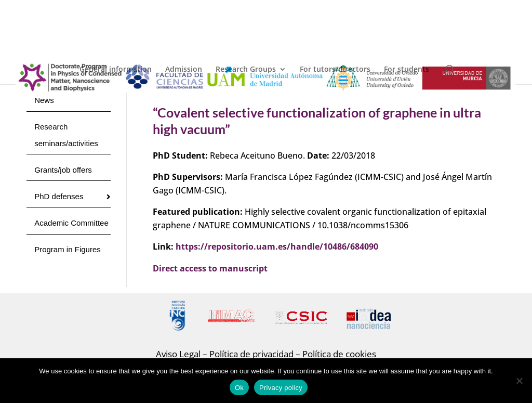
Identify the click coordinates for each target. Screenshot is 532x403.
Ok (239, 388)
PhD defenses (59, 196)
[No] (519, 381)
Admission (184, 70)
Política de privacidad (251, 354)
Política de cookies (339, 354)
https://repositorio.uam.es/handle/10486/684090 (277, 246)
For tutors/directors (335, 70)
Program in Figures (68, 249)
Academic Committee (71, 223)
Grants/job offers (63, 170)
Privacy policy (281, 388)
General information (116, 70)
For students (407, 70)
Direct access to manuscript (210, 268)
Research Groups (246, 70)
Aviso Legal (178, 354)
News (44, 100)
